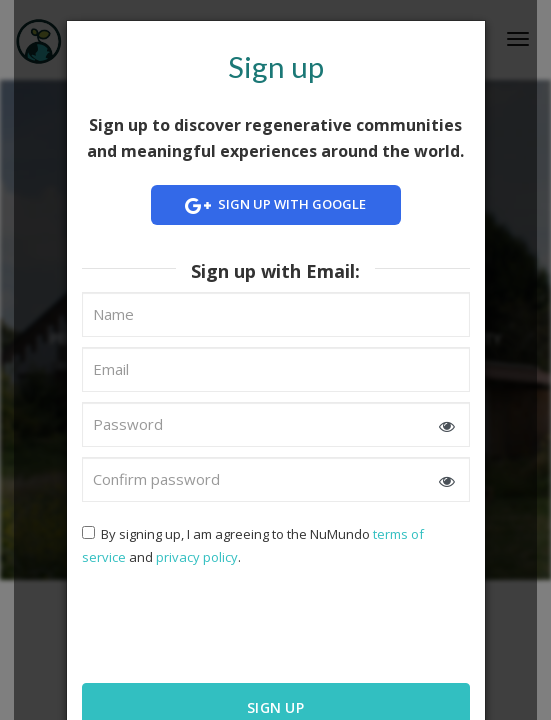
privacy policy (197, 557)
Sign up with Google (276, 205)
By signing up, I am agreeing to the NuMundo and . (253, 545)
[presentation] (211, 623)
